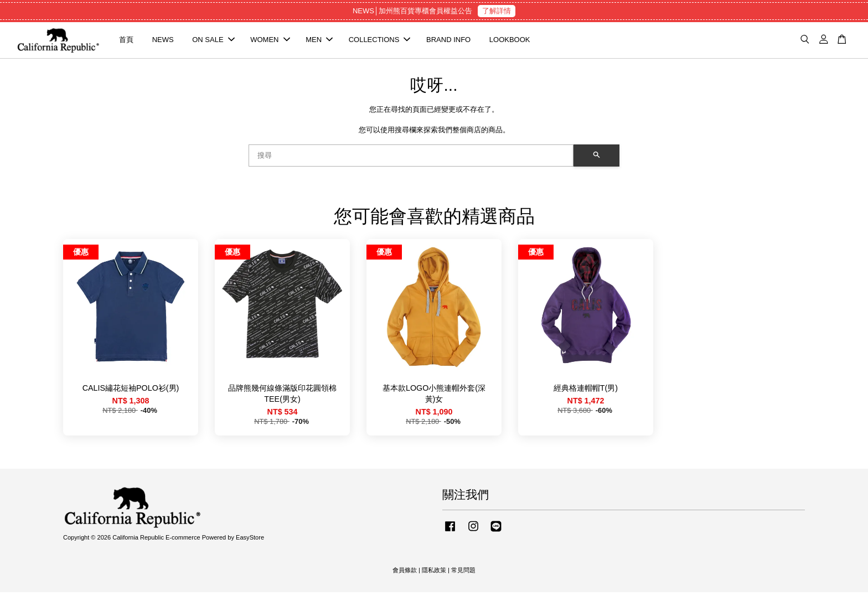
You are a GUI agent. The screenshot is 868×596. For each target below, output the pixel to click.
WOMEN (270, 42)
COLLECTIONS (380, 42)
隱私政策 (434, 574)
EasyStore (250, 541)
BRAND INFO (448, 42)
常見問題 (463, 574)
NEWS (163, 42)
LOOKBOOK (510, 42)
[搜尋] (411, 159)
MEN (319, 42)
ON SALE (213, 42)
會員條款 (405, 574)
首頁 (126, 42)
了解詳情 (497, 11)
